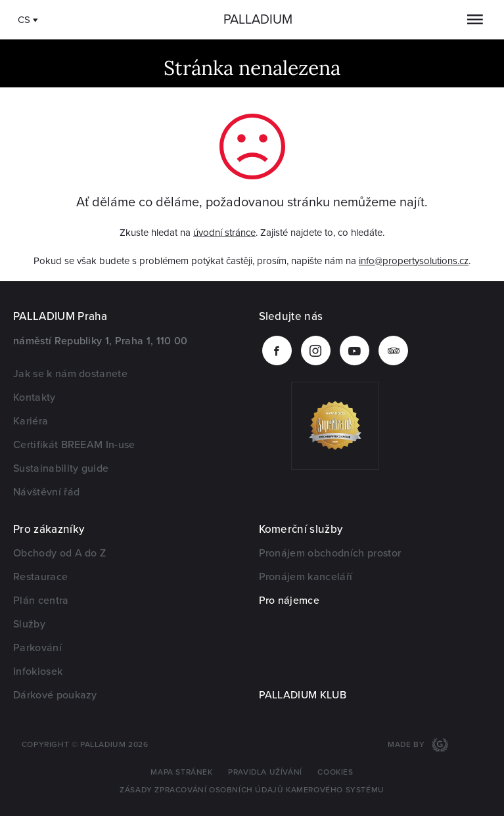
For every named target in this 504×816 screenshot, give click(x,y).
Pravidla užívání (265, 772)
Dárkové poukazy (55, 695)
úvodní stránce (224, 233)
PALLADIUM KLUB (303, 695)
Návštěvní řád (46, 492)
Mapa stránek (181, 772)
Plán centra (41, 601)
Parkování (37, 648)
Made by (407, 745)
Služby (29, 624)
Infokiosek (38, 671)
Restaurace (40, 577)
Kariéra (31, 421)
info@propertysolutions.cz (414, 261)
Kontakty (34, 397)
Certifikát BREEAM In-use (74, 445)
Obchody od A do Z (59, 553)
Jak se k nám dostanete (70, 374)
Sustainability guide (61, 468)
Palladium (258, 20)
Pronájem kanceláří (306, 577)
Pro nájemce (289, 601)
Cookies (335, 772)
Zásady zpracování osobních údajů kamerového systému (252, 790)
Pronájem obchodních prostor (330, 553)
